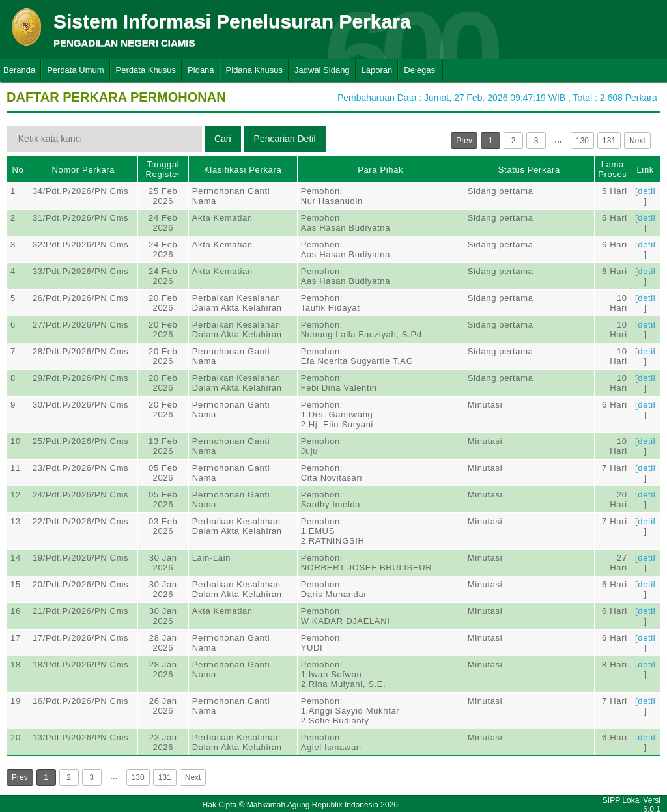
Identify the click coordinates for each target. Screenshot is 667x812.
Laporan (377, 70)
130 (582, 141)
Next (637, 141)
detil (646, 191)
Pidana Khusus (254, 70)
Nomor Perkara (84, 170)
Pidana (201, 70)
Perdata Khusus (146, 70)
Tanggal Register (163, 169)
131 (609, 141)
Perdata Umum (75, 70)
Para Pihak (380, 170)
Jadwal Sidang (322, 70)
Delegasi (420, 70)
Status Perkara (529, 170)
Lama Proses (612, 169)
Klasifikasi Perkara (243, 170)
